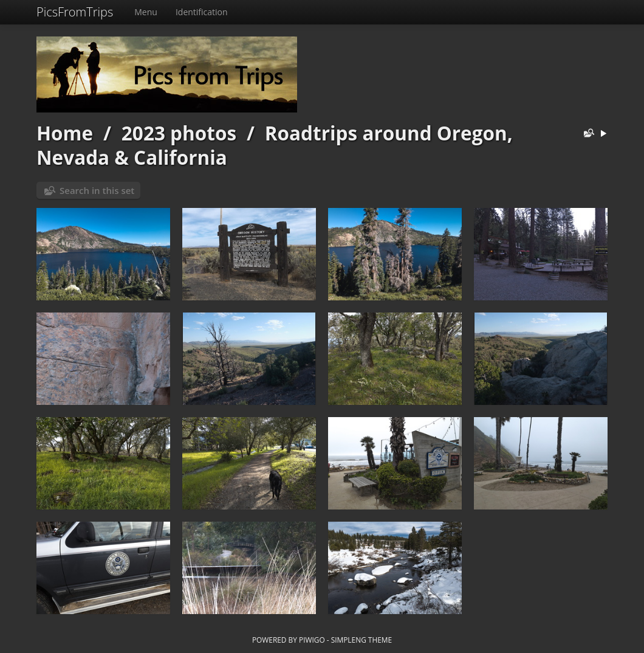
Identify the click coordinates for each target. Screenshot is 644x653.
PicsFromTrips (75, 12)
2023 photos (179, 133)
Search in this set (97, 190)
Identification (202, 12)
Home (65, 133)
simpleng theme (361, 640)
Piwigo (312, 640)
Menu (146, 12)
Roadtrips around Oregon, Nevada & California (275, 145)
